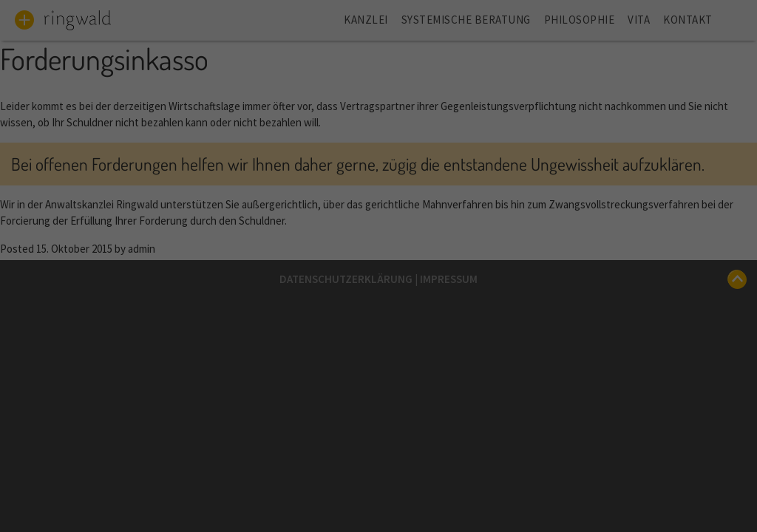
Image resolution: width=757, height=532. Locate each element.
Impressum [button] (451, 499)
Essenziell (282, 253)
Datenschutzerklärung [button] (385, 499)
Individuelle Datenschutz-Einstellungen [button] (378, 461)
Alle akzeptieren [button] (378, 311)
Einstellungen (342, 215)
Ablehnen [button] (379, 411)
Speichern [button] (379, 361)
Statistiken (462, 253)
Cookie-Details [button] (313, 499)
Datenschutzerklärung (403, 199)
